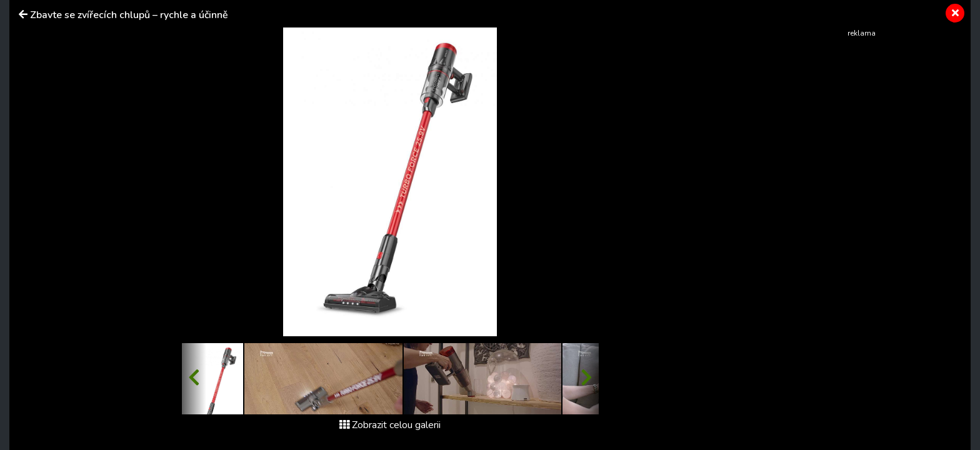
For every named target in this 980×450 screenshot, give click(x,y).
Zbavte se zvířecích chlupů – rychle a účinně (129, 15)
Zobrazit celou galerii (390, 425)
